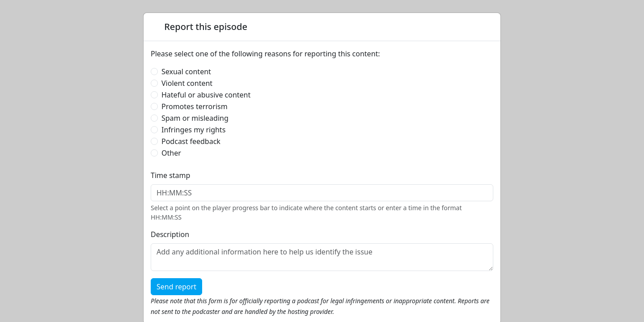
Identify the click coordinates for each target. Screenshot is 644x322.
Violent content (187, 83)
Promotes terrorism (195, 106)
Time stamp (170, 175)
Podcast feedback (191, 141)
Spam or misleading (195, 118)
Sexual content (186, 72)
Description (170, 234)
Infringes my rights (193, 130)
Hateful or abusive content (206, 95)
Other (171, 153)
